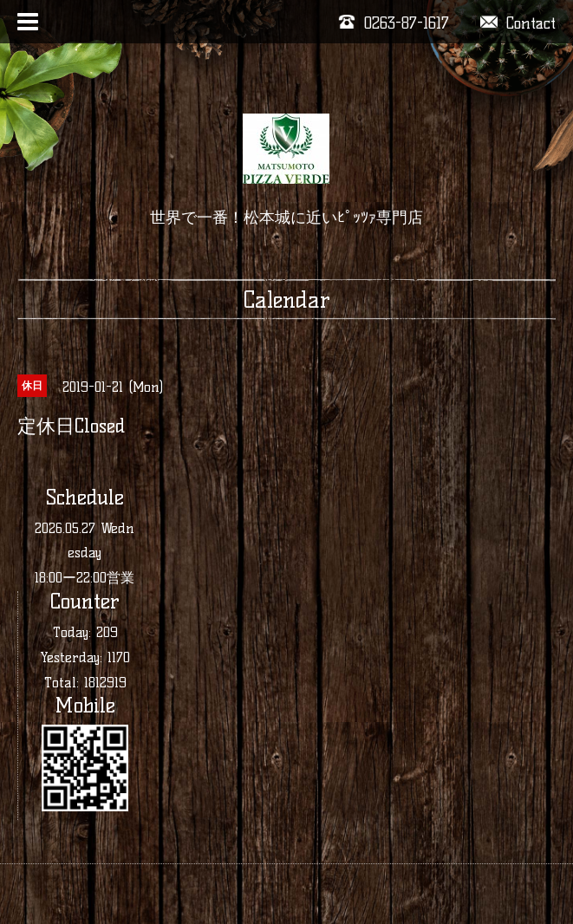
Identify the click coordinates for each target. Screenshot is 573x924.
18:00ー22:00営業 (85, 578)
